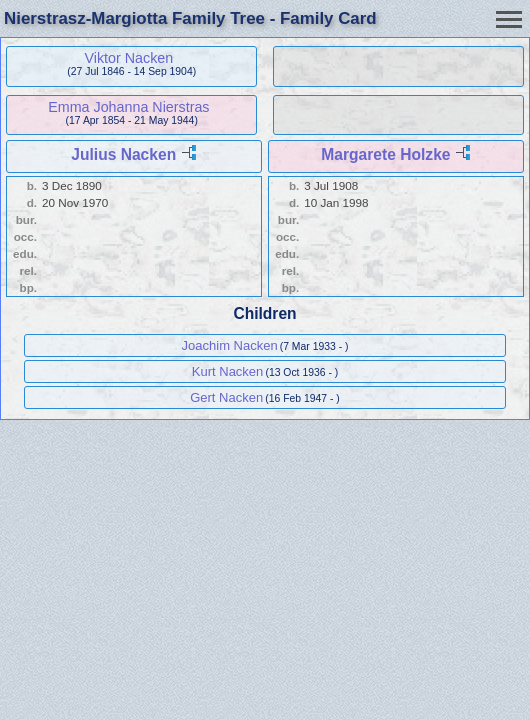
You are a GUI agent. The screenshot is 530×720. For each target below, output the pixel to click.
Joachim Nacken (230, 345)
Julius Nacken (123, 154)
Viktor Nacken (129, 58)
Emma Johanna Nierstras (128, 107)
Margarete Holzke (385, 154)
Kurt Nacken (228, 371)
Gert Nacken (226, 397)
